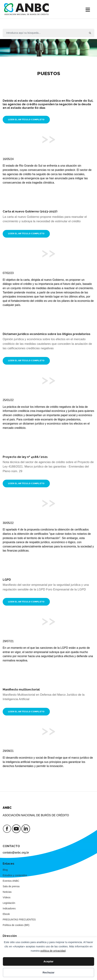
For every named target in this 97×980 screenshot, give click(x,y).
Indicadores (9, 908)
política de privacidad (53, 951)
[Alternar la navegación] (89, 9)
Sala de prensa (11, 886)
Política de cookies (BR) (16, 925)
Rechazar (48, 972)
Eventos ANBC (11, 881)
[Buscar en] (44, 33)
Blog (5, 870)
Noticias (7, 892)
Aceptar (49, 961)
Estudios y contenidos (15, 875)
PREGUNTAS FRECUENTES (19, 920)
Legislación (9, 903)
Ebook (6, 914)
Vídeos (7, 897)
